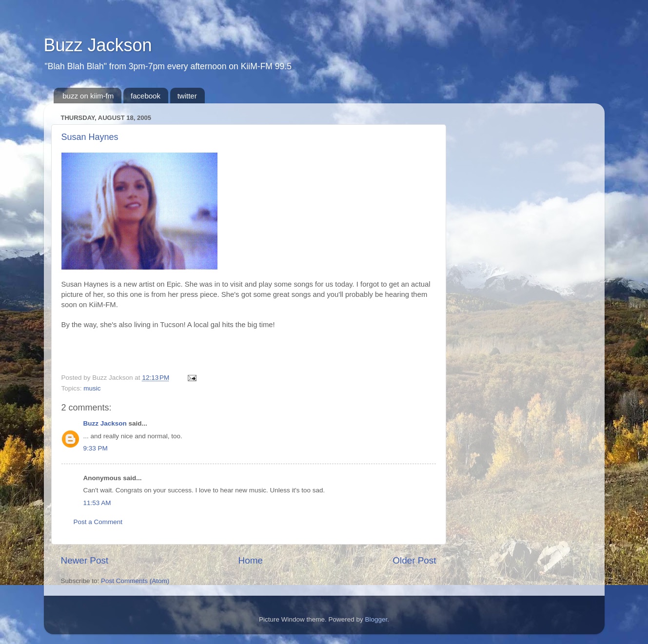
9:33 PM (96, 448)
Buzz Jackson (98, 45)
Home (251, 560)
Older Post (414, 560)
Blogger (376, 619)
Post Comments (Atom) (135, 581)
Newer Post (85, 560)
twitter (187, 96)
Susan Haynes (90, 137)
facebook (146, 96)
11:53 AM (97, 503)
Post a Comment (98, 522)
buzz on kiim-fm (88, 96)
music (92, 388)
